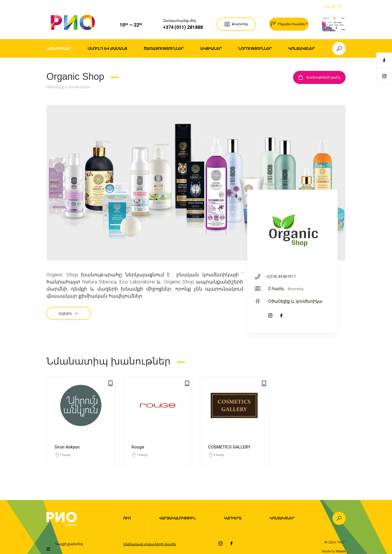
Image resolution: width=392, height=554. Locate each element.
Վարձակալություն (177, 518)
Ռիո (127, 518)
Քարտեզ (295, 289)
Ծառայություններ (164, 49)
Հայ (327, 6)
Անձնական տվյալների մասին (150, 544)
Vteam (341, 551)
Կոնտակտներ (302, 49)
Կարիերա (233, 518)
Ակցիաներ (211, 49)
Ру (340, 6)
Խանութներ (59, 49)
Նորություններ (255, 49)
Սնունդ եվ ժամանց (107, 49)
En (334, 6)
